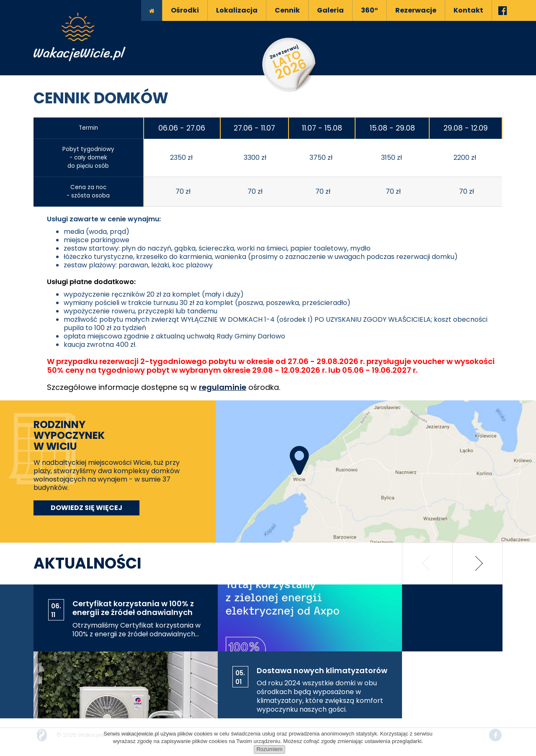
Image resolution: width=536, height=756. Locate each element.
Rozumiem (269, 749)
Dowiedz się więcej (86, 508)
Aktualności (88, 563)
